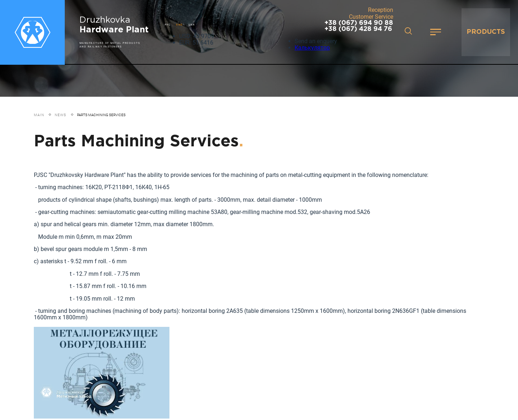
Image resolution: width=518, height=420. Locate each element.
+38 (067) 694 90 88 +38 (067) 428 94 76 (359, 26)
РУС (168, 25)
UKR (192, 25)
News (60, 115)
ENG (180, 25)
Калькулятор (312, 48)
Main (39, 115)
